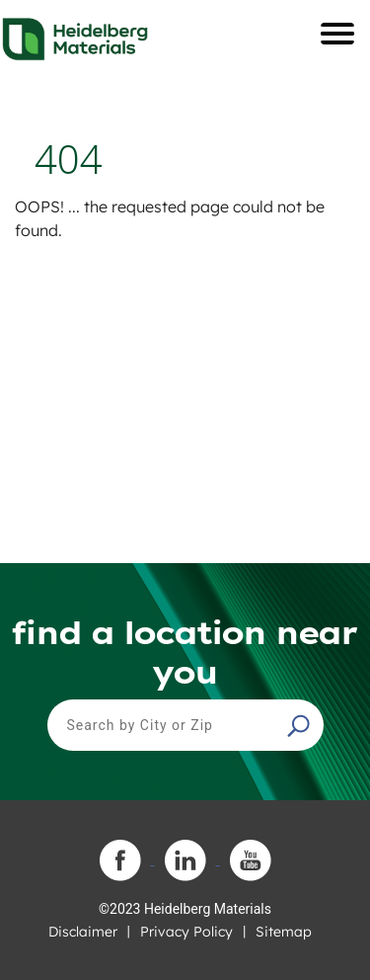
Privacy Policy (186, 932)
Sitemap (284, 932)
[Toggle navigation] (337, 34)
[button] (301, 725)
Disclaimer (83, 932)
